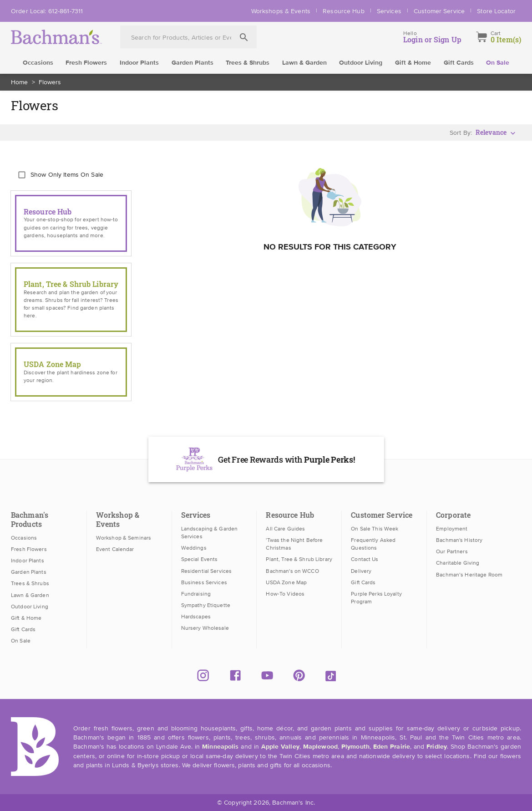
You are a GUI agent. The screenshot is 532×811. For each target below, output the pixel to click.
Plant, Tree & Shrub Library (299, 559)
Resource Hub (344, 11)
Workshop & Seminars (124, 538)
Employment (452, 529)
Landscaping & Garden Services (210, 533)
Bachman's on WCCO (292, 571)
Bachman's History (459, 540)
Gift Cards (459, 63)
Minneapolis (220, 747)
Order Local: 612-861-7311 (47, 11)
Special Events (200, 559)
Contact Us (365, 559)
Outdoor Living (361, 63)
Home (20, 82)
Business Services (204, 582)
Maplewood (320, 747)
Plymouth (355, 747)
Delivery (361, 571)
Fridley (437, 747)
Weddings (194, 548)
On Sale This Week (375, 529)
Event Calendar (115, 549)
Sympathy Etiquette (206, 605)
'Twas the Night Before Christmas (294, 544)
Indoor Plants (139, 63)
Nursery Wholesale (205, 628)
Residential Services (207, 571)
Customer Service (439, 11)
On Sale (498, 63)
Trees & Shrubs (248, 63)
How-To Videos (285, 594)
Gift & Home (413, 63)
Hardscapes (196, 617)
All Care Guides (285, 529)
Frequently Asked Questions (373, 544)
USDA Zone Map (286, 582)
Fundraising (196, 594)
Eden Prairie (392, 747)
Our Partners (452, 551)
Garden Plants (193, 63)
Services (389, 11)
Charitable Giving (458, 563)
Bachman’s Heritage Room (469, 575)
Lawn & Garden (304, 63)
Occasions (38, 63)
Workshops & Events (281, 11)
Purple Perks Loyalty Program (376, 598)
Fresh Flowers (86, 63)
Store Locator (496, 11)
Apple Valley (280, 747)
